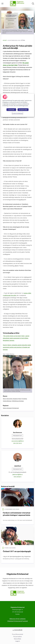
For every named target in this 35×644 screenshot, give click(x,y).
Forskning (24, 399)
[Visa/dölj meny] (2, 4)
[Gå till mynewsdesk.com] (17, 630)
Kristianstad (15, 408)
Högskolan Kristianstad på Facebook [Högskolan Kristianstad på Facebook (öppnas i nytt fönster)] (18, 621)
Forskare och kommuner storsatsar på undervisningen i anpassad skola (17, 514)
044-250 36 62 (18, 443)
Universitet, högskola (12, 399)
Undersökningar (7, 401)
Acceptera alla (23, 110)
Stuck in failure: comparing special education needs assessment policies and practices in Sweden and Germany (17, 347)
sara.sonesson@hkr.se (18, 441)
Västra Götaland (7, 408)
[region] (17, 105)
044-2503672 (18, 477)
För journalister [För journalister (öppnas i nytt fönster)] (18, 637)
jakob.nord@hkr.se (17, 474)
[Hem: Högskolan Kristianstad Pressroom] (17, 4)
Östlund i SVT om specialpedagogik (17, 551)
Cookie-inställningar (17, 113)
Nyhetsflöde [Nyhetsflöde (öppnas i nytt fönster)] (17, 639)
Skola (4, 399)
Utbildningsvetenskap (18, 401)
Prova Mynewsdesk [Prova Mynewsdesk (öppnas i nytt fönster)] (18, 634)
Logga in (18, 641)
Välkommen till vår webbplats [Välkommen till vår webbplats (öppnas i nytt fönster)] (17, 619)
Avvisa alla (11, 110)
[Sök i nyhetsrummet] (33, 4)
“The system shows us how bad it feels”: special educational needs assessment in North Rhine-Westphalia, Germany (16, 338)
